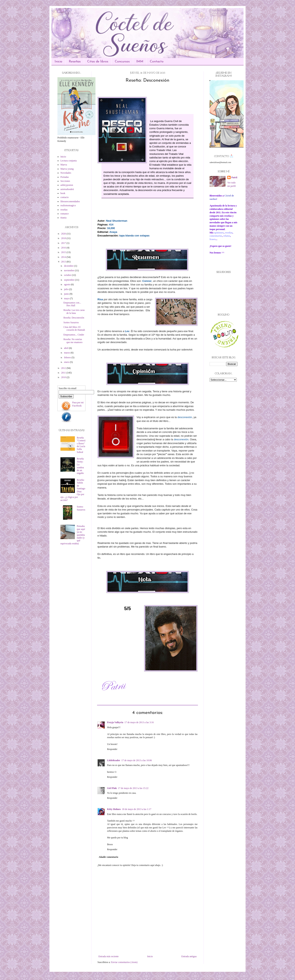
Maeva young (67, 169)
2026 (64, 234)
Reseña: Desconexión (74, 318)
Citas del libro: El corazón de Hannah (74, 328)
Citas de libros (98, 62)
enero (67, 362)
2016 (64, 248)
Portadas (65, 177)
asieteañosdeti (67, 189)
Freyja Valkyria (115, 722)
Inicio (58, 62)
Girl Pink (112, 788)
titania (63, 218)
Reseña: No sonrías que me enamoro (73, 341)
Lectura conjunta (69, 161)
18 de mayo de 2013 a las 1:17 (136, 809)
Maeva (64, 165)
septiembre (70, 280)
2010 (64, 377)
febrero (68, 357)
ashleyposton (67, 185)
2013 (64, 262)
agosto (67, 284)
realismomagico (68, 205)
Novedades (66, 173)
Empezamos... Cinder (74, 335)
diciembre (69, 266)
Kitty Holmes (114, 809)
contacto (65, 197)
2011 (64, 373)
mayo (67, 298)
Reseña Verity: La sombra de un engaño (80, 466)
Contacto (157, 62)
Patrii (234, 177)
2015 (64, 252)
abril (67, 348)
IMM (140, 62)
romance (65, 214)
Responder (112, 749)
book (63, 193)
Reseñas (75, 62)
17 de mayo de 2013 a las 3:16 (139, 722)
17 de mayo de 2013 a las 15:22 (133, 788)
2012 (64, 368)
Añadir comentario (108, 857)
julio (67, 289)
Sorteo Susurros (71, 322)
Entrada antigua (189, 956)
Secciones (65, 181)
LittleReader (114, 760)
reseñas (64, 210)
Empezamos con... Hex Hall (72, 304)
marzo (67, 353)
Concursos (122, 62)
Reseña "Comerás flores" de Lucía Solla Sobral (81, 445)
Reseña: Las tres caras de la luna (74, 311)
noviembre (69, 270)
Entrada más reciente (109, 956)
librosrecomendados (70, 201)
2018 (64, 238)
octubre (68, 275)
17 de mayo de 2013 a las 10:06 (136, 760)
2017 (64, 243)
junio (67, 294)
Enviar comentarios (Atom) (124, 962)
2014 (64, 257)
